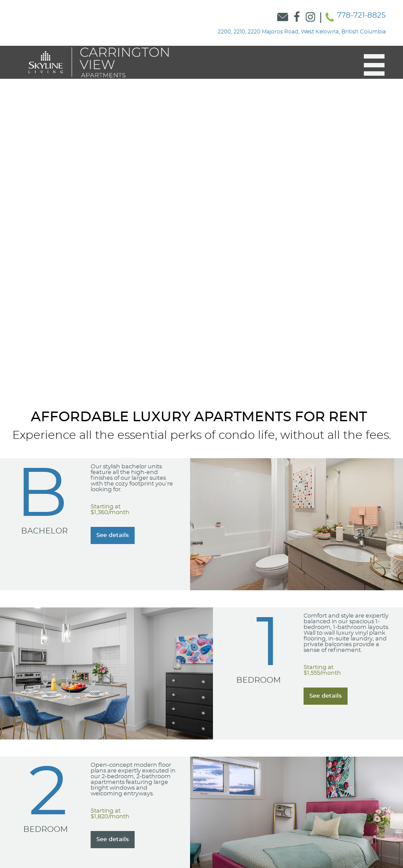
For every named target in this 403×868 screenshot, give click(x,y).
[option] (201, 219)
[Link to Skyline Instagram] (311, 18)
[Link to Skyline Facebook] (297, 18)
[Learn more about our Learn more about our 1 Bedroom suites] (326, 696)
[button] (370, 65)
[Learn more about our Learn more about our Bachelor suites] (113, 535)
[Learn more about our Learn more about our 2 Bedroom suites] (113, 840)
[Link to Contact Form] (283, 18)
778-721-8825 (361, 15)
